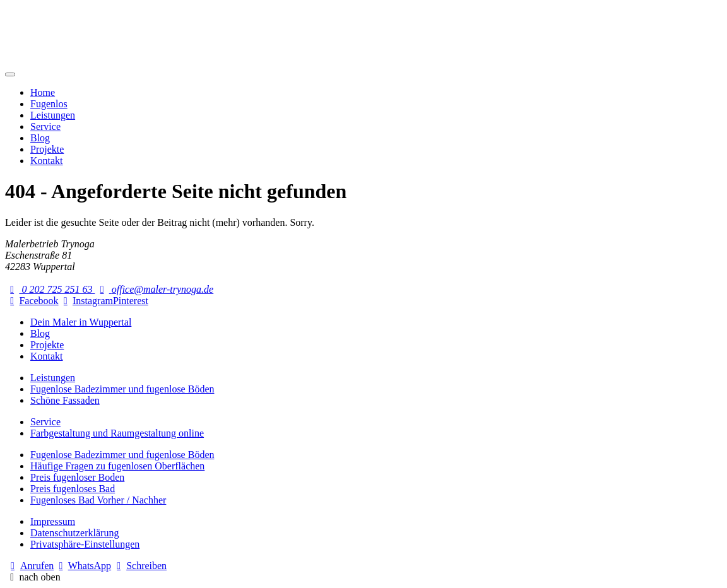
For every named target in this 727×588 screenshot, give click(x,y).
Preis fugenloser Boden (77, 477)
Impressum (53, 521)
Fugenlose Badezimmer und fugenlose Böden (122, 389)
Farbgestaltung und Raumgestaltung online (117, 433)
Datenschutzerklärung (74, 533)
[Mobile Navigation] (10, 74)
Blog (40, 138)
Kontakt (47, 161)
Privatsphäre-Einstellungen (85, 544)
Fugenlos (49, 104)
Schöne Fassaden (65, 400)
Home (43, 92)
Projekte (47, 149)
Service (45, 126)
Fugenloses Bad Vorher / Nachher (98, 500)
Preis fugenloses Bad (73, 489)
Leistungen (53, 115)
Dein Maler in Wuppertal (81, 322)
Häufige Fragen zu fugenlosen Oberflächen (117, 466)
